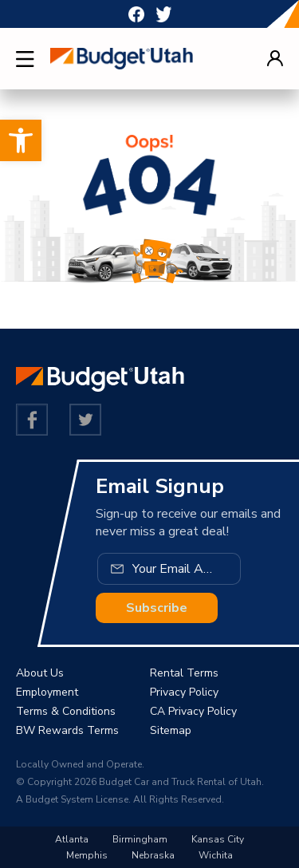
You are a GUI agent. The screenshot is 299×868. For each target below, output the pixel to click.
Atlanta (72, 839)
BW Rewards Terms (67, 730)
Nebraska (153, 855)
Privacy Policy (184, 692)
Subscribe (157, 608)
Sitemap (171, 730)
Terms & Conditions (66, 711)
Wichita (216, 855)
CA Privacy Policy (193, 711)
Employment (47, 692)
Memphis (87, 855)
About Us (40, 673)
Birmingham (140, 839)
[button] (21, 140)
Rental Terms (184, 673)
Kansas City (218, 839)
